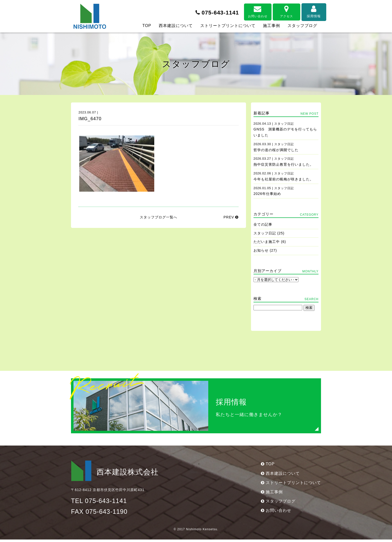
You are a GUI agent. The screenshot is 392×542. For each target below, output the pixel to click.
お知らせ (261, 250)
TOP (147, 26)
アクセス (278, 10)
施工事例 (271, 26)
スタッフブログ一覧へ (158, 217)
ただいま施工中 (267, 242)
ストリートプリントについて (228, 26)
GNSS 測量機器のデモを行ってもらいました (285, 130)
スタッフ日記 (265, 233)
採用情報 (307, 10)
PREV (231, 217)
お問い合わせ (250, 10)
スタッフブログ (302, 26)
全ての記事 (263, 224)
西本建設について (176, 26)
